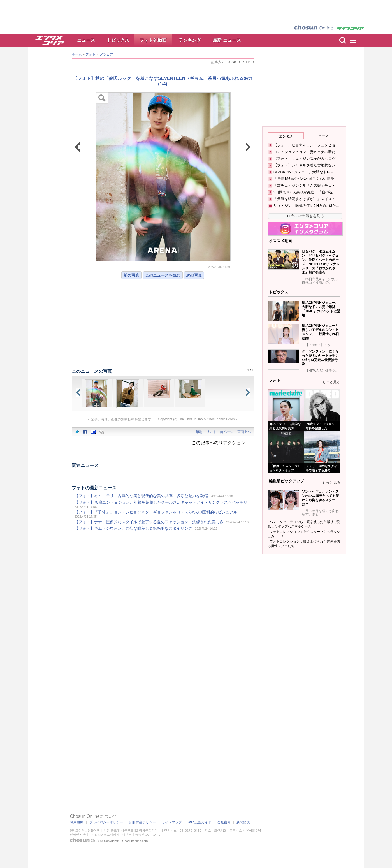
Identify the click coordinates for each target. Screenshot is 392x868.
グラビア (106, 54)
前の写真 (131, 275)
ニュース (86, 40)
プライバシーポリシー (106, 822)
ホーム (77, 54)
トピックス (118, 40)
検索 (343, 40)
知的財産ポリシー (142, 822)
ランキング (190, 40)
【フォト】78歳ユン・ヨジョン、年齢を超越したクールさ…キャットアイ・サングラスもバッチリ (161, 502)
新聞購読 (243, 822)
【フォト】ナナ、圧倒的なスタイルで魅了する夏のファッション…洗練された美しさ (149, 522)
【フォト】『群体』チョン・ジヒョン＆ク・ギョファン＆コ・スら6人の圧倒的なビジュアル (156, 512)
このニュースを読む (163, 275)
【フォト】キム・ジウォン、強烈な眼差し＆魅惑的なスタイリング (133, 528)
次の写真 (194, 275)
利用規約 (77, 822)
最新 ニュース (227, 40)
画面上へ (244, 432)
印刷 (199, 432)
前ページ (227, 432)
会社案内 (224, 822)
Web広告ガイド (200, 822)
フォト (91, 54)
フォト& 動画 (153, 40)
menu (356, 40)
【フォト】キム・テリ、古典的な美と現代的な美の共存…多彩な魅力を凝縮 (141, 496)
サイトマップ (172, 822)
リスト (211, 432)
